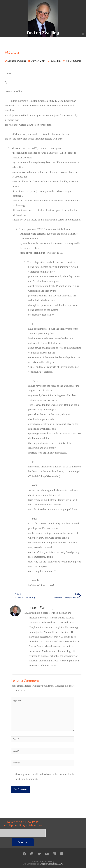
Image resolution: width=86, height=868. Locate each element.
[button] (83, 34)
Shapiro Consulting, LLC (51, 864)
